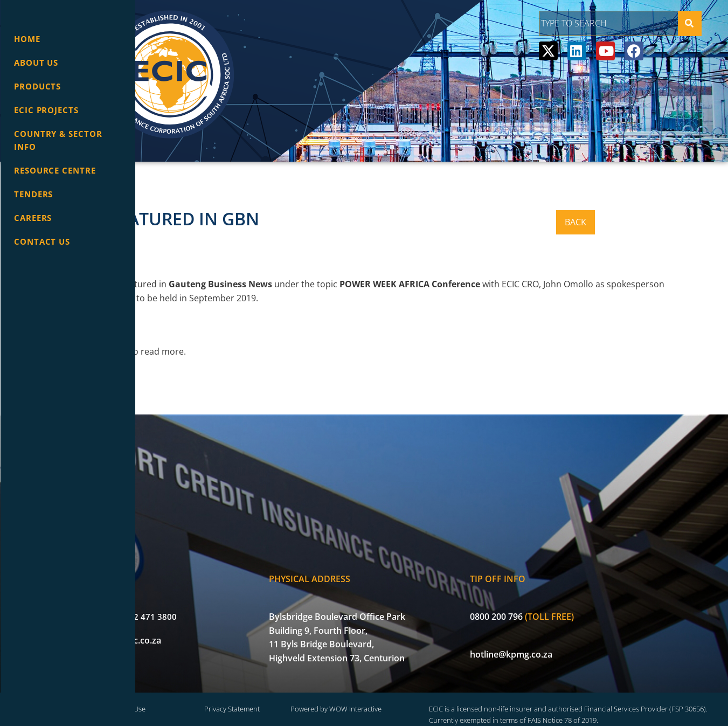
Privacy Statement (331, 693)
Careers (33, 218)
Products (37, 86)
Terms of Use (242, 693)
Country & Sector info (58, 140)
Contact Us (42, 241)
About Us (36, 63)
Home (27, 39)
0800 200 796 (560, 599)
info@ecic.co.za (207, 623)
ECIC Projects (46, 110)
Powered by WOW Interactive (418, 693)
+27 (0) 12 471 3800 (216, 599)
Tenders (33, 194)
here (196, 351)
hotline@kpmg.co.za (575, 637)
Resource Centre (55, 170)
